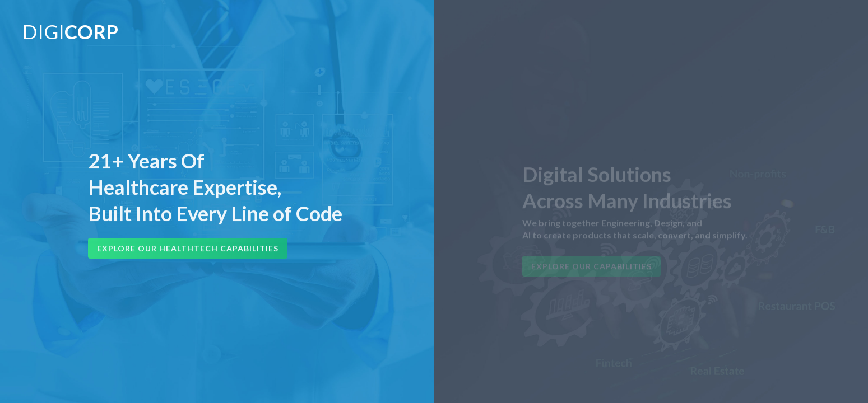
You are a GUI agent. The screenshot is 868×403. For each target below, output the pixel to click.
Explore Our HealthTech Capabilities (188, 249)
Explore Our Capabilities (591, 270)
